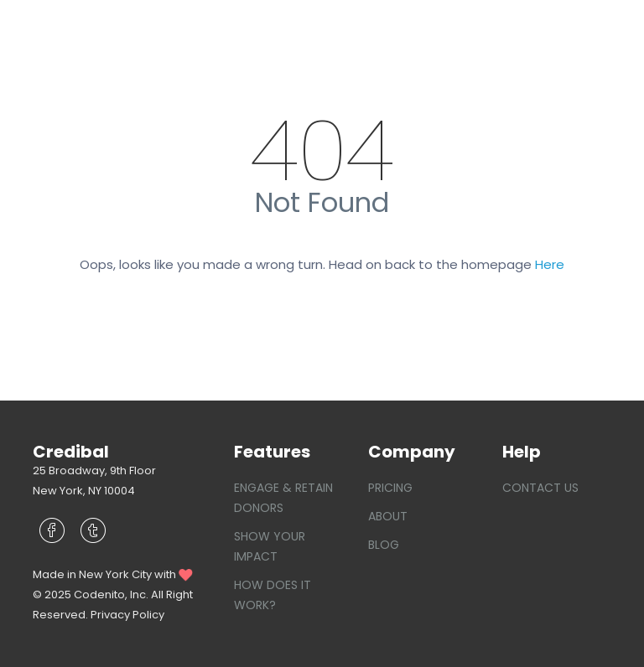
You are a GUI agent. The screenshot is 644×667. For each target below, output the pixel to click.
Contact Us (540, 488)
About (388, 516)
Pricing (390, 488)
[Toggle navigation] (587, 30)
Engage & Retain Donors (283, 498)
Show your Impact (270, 546)
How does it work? (273, 595)
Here (550, 264)
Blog (384, 545)
